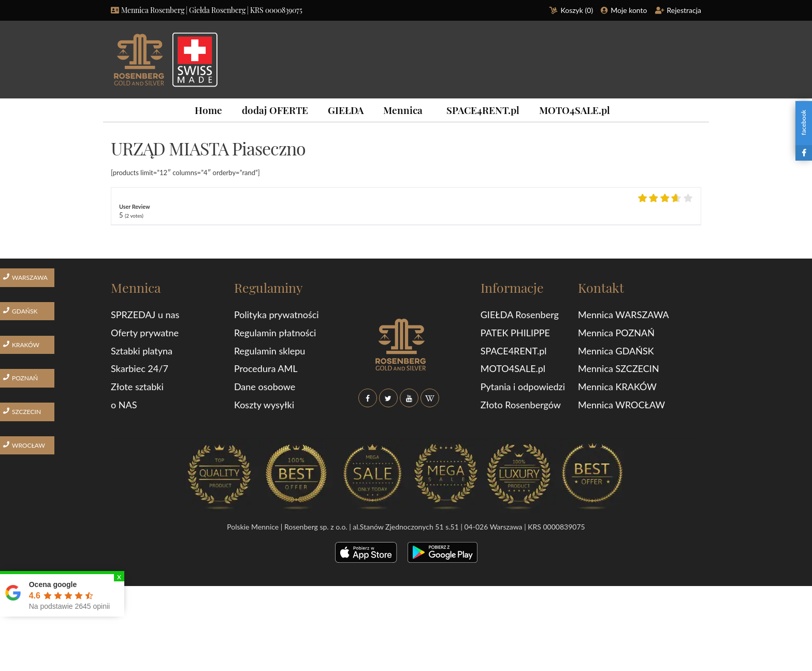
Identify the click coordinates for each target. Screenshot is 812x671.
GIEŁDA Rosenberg (520, 315)
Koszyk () (577, 10)
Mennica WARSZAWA (624, 315)
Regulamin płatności (275, 333)
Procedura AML (266, 368)
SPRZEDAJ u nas (145, 315)
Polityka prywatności (277, 315)
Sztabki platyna (142, 351)
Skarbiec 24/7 (140, 368)
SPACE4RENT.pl (483, 110)
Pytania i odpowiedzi (523, 387)
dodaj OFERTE (275, 110)
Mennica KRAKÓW (617, 387)
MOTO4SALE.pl (575, 110)
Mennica (403, 110)
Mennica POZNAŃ (616, 333)
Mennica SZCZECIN (619, 368)
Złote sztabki (137, 387)
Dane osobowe (265, 387)
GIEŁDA (346, 110)
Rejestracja (684, 10)
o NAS (124, 405)
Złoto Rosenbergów (521, 405)
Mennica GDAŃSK (616, 351)
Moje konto (629, 10)
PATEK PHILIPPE (515, 333)
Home (208, 110)
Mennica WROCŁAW (621, 405)
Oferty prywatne (145, 333)
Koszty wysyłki (264, 405)
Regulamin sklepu (270, 351)
